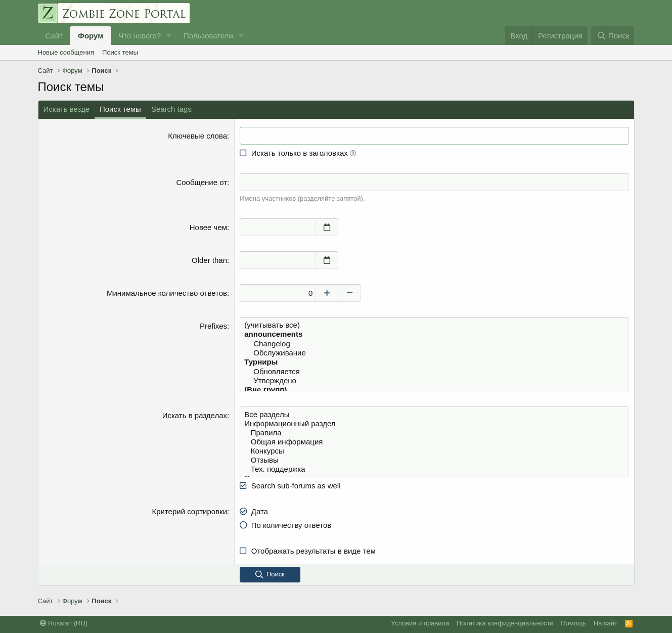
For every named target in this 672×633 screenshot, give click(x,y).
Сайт (54, 36)
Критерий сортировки (189, 511)
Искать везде (67, 109)
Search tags (171, 109)
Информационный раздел (434, 424)
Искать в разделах (195, 415)
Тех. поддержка (434, 469)
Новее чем (208, 227)
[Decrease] (350, 293)
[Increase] (327, 293)
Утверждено (434, 381)
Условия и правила (420, 623)
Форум (91, 36)
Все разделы (434, 415)
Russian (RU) (64, 623)
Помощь (573, 623)
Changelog (434, 344)
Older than (209, 260)
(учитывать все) (434, 325)
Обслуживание (434, 353)
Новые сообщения (66, 52)
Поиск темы (120, 52)
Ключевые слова (197, 136)
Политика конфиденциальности (505, 623)
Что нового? (140, 36)
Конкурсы (434, 451)
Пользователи (208, 36)
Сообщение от (201, 182)
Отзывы (434, 460)
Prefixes (213, 326)
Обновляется (434, 372)
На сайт (606, 623)
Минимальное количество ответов (167, 293)
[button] (169, 36)
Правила (434, 433)
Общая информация (434, 442)
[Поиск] (613, 36)
